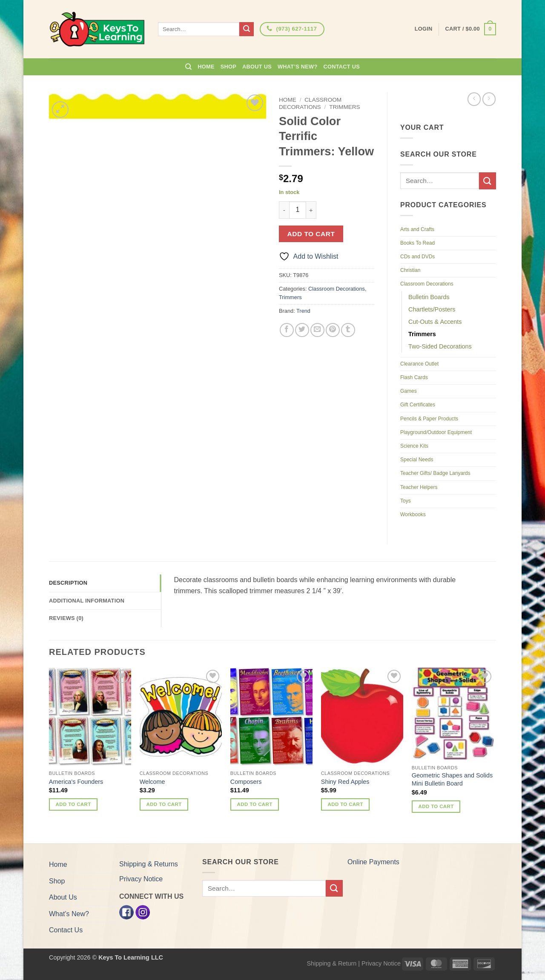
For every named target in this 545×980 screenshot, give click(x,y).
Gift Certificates (418, 405)
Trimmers (345, 107)
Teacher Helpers (419, 487)
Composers (246, 782)
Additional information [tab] (87, 601)
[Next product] (474, 99)
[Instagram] (143, 912)
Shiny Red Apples (345, 782)
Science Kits (414, 446)
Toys (406, 501)
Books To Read (417, 243)
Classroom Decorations (310, 103)
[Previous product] (489, 99)
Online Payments (373, 862)
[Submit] (247, 29)
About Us (257, 67)
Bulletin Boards (429, 297)
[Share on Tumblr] (348, 330)
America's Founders (76, 782)
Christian (410, 270)
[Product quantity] (298, 210)
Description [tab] (68, 583)
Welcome (152, 782)
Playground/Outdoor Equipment (436, 432)
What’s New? (298, 67)
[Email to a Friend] (317, 330)
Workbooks (413, 514)
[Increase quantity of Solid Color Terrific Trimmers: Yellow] (311, 210)
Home (206, 67)
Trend (303, 311)
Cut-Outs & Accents (435, 322)
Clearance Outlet (419, 364)
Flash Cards (414, 377)
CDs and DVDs (417, 257)
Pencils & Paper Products (429, 419)
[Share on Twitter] (302, 330)
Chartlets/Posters (432, 309)
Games (409, 391)
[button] (471, 29)
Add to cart (311, 234)
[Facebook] (126, 912)
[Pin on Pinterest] (333, 330)
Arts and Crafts (417, 229)
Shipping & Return (331, 963)
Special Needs (417, 460)
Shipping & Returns (149, 864)
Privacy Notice (141, 879)
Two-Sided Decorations (440, 346)
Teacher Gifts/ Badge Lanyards (435, 473)
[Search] (188, 67)
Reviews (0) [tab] (66, 618)
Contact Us (342, 67)
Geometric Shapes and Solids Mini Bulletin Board (452, 779)
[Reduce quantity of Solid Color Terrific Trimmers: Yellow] (284, 210)
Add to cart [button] (73, 804)
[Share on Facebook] (287, 330)
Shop (228, 67)
